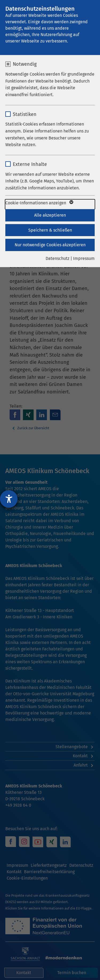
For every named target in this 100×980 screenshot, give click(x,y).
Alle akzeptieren (50, 215)
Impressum (84, 258)
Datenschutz (57, 258)
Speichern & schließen (50, 230)
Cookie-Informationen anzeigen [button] (39, 203)
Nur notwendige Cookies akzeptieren (50, 245)
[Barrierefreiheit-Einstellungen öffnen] (9, 499)
